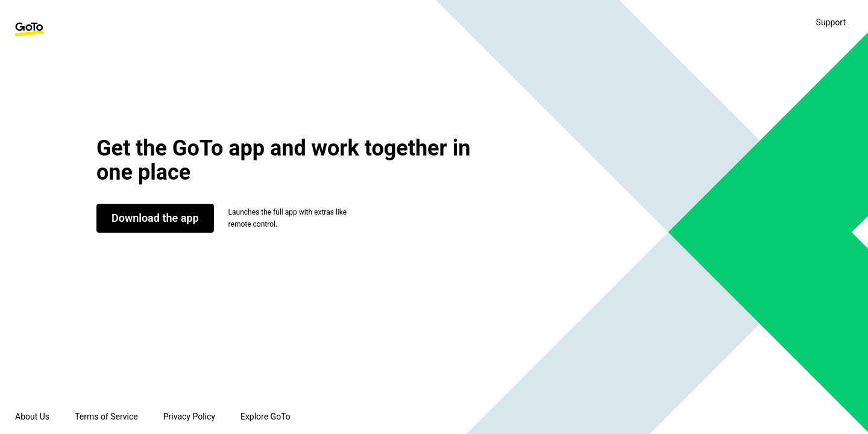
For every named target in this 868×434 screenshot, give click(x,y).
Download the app (155, 218)
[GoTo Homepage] (30, 30)
